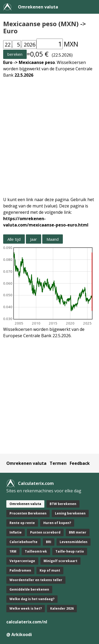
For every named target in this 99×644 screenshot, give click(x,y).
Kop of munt (50, 570)
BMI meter (78, 532)
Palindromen (20, 570)
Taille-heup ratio (70, 551)
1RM (13, 551)
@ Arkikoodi (19, 634)
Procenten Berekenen (28, 513)
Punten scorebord (45, 532)
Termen (58, 463)
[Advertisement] (49, 134)
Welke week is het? (26, 608)
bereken (15, 54)
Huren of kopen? (57, 523)
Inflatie (16, 532)
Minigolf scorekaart (60, 561)
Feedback (80, 463)
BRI (49, 542)
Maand (53, 239)
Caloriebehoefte (23, 542)
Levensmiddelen (74, 542)
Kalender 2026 (62, 608)
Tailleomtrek (36, 551)
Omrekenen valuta (38, 7)
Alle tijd (14, 239)
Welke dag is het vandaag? (32, 599)
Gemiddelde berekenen (29, 589)
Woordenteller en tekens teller (36, 580)
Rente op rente (22, 523)
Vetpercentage (22, 561)
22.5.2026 (24, 75)
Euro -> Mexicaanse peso (29, 62)
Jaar (34, 239)
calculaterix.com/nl (27, 622)
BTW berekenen (63, 504)
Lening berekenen (70, 513)
